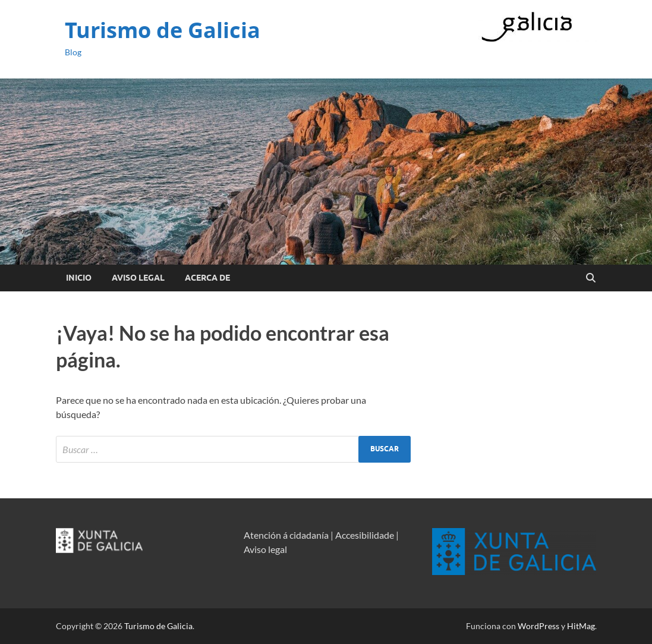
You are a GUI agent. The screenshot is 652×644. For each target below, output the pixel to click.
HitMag (581, 626)
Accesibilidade (365, 535)
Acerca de (207, 278)
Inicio (79, 278)
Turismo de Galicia (163, 30)
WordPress (538, 626)
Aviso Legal (138, 278)
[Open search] (591, 278)
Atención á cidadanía (286, 535)
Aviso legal (265, 549)
